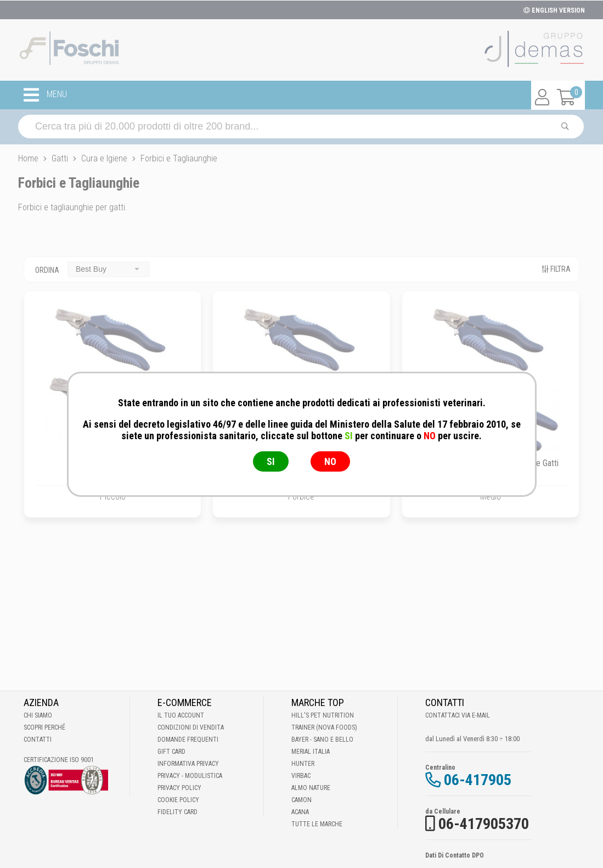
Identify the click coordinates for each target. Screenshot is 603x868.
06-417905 (478, 780)
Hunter (303, 764)
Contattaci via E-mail (458, 715)
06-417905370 (484, 824)
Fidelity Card (177, 812)
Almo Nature (311, 788)
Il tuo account (181, 715)
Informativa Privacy (188, 764)
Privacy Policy (179, 788)
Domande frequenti (188, 740)
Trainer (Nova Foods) (324, 727)
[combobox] (109, 269)
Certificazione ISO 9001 (59, 760)
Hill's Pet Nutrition (323, 715)
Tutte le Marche (317, 824)
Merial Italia (311, 752)
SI (271, 461)
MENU (45, 95)
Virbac (301, 776)
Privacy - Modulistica (190, 776)
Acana (300, 812)
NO (330, 461)
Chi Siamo (38, 715)
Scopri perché (44, 727)
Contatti (38, 740)
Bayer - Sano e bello (322, 740)
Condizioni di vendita (191, 727)
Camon (302, 800)
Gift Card (171, 752)
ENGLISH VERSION (554, 10)
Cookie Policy (178, 800)
